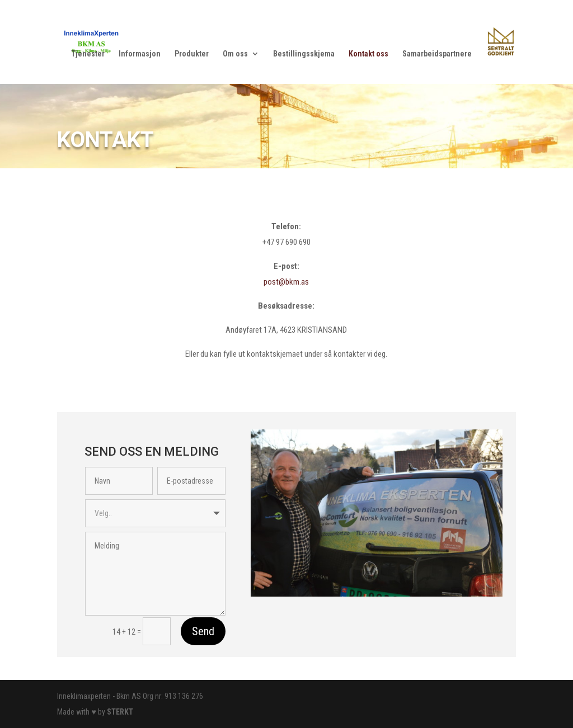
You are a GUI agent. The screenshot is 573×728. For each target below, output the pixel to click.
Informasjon (140, 54)
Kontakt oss (368, 54)
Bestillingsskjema (304, 54)
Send (203, 631)
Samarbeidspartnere (437, 54)
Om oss (235, 54)
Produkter (192, 54)
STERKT (120, 712)
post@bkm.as (286, 282)
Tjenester (88, 54)
